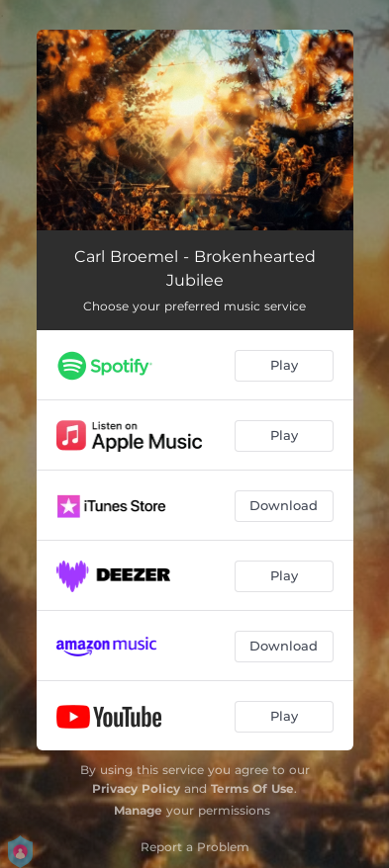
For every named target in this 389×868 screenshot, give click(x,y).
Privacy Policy (136, 788)
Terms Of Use (252, 788)
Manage (138, 810)
